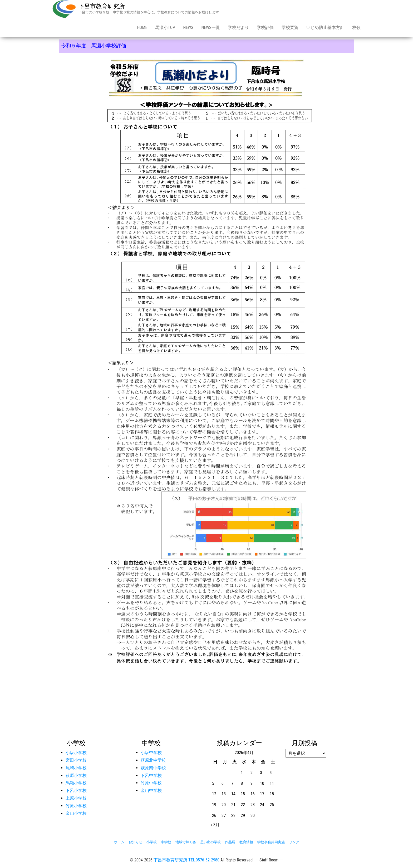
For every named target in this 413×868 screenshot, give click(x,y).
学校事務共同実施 (271, 842)
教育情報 (246, 842)
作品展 (230, 842)
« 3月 (215, 825)
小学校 (152, 842)
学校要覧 (290, 28)
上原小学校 (76, 798)
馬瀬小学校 (76, 783)
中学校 (166, 842)
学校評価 (265, 28)
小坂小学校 (76, 753)
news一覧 (211, 28)
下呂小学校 (76, 790)
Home (142, 28)
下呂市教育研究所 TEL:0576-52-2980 (186, 860)
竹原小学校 (76, 806)
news (188, 28)
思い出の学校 (210, 842)
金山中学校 (151, 790)
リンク (294, 842)
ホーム (119, 842)
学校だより (238, 28)
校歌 (356, 28)
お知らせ (135, 842)
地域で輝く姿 (186, 842)
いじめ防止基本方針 (325, 28)
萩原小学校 (76, 775)
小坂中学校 (151, 753)
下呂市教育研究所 (102, 6)
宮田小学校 (76, 760)
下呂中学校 (151, 775)
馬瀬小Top (165, 28)
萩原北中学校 (153, 760)
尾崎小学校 (76, 768)
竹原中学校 (151, 783)
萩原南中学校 (153, 768)
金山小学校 (76, 813)
